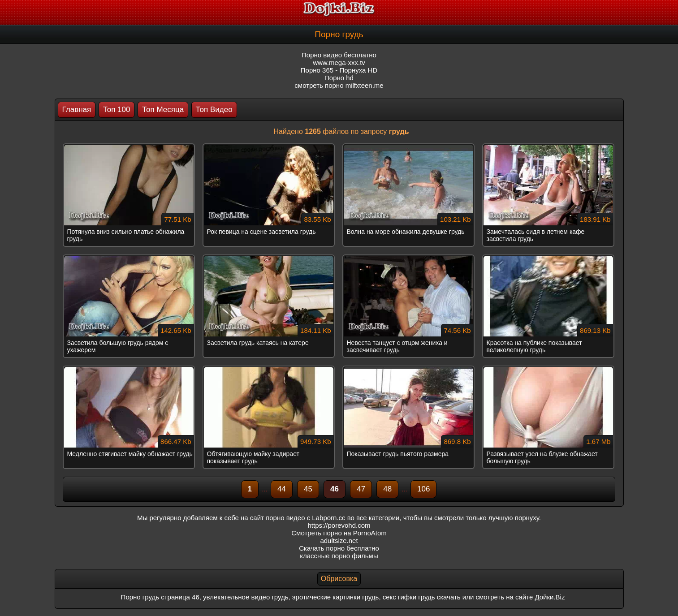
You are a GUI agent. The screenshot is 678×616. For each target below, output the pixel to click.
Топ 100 (117, 110)
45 (308, 489)
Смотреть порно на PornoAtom (339, 533)
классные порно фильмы (339, 556)
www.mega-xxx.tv (339, 62)
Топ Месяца (163, 110)
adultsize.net (339, 541)
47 (361, 489)
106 (423, 489)
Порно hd (339, 78)
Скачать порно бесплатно (339, 548)
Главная (77, 110)
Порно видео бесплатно (339, 55)
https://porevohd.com (339, 525)
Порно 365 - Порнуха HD (339, 70)
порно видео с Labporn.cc (305, 518)
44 (282, 489)
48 (387, 489)
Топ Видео (214, 110)
